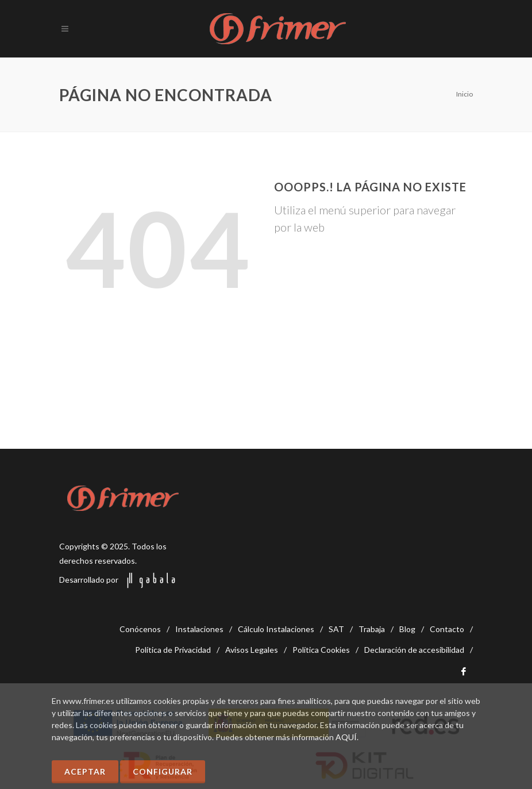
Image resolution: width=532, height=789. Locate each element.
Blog (407, 629)
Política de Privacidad (173, 650)
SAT (336, 629)
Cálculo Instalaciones (276, 629)
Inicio (464, 94)
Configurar (163, 771)
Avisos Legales (252, 650)
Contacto (447, 629)
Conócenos (140, 629)
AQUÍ (346, 737)
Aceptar (85, 771)
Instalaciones (199, 629)
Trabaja (372, 629)
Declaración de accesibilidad (414, 650)
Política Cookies (321, 650)
